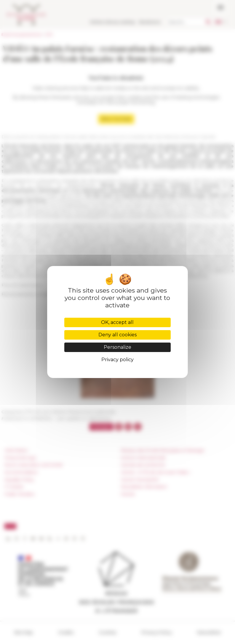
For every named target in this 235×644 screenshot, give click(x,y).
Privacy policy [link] (117, 360)
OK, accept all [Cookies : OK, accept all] (117, 322)
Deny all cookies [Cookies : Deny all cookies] (117, 335)
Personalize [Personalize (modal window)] (117, 347)
